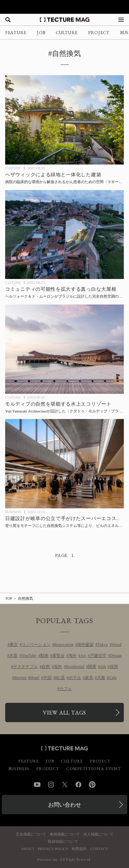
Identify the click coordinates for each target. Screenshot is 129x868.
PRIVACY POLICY (53, 849)
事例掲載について (65, 834)
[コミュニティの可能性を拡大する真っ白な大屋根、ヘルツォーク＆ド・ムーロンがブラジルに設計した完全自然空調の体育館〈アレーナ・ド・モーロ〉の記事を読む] (64, 235)
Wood (117, 645)
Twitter (65, 785)
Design (116, 656)
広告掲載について (31, 834)
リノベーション (36, 645)
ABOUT (28, 849)
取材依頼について (63, 842)
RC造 (60, 678)
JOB (41, 33)
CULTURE (67, 33)
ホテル (75, 678)
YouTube (29, 656)
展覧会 (58, 656)
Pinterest (92, 785)
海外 (73, 656)
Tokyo (103, 645)
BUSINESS (13, 512)
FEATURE (16, 33)
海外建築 (85, 645)
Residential (75, 667)
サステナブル (25, 667)
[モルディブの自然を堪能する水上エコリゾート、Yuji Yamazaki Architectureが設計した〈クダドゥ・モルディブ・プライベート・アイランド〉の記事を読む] (64, 349)
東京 (14, 645)
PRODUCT (48, 769)
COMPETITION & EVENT (93, 769)
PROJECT (99, 33)
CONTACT (99, 849)
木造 (13, 656)
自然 (46, 667)
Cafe (113, 678)
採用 (114, 667)
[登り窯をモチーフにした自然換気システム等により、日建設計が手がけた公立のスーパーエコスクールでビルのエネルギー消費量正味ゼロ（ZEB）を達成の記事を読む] (64, 464)
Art (83, 656)
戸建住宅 (98, 656)
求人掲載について (98, 834)
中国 (47, 678)
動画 (44, 656)
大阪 (101, 678)
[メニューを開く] (121, 20)
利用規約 (79, 849)
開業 (92, 667)
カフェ (66, 689)
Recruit (20, 678)
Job (103, 667)
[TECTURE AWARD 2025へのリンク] (64, 7)
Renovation (64, 645)
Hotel (35, 678)
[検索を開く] (8, 20)
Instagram (51, 785)
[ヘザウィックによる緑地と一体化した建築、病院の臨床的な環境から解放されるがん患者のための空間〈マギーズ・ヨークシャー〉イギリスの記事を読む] (64, 120)
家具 (89, 678)
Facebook (78, 785)
